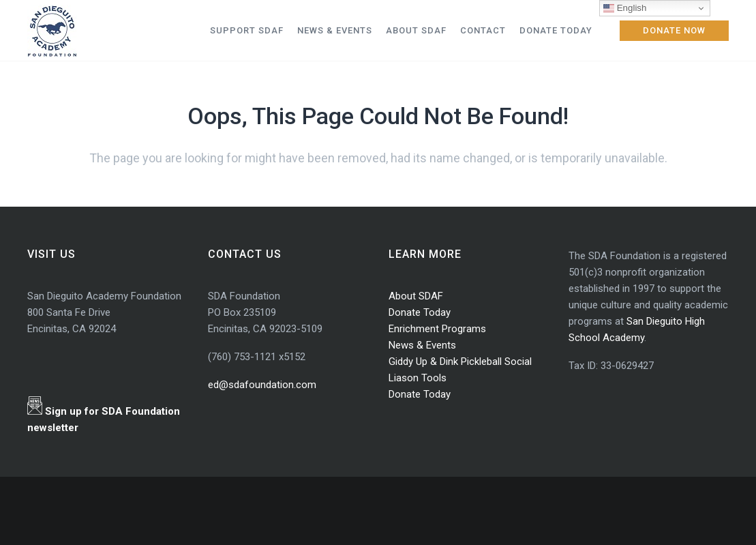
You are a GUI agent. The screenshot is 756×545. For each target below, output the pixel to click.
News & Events (422, 345)
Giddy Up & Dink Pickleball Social (460, 362)
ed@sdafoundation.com (262, 385)
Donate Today (420, 312)
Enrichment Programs (437, 329)
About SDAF (416, 296)
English (625, 8)
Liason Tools (418, 378)
